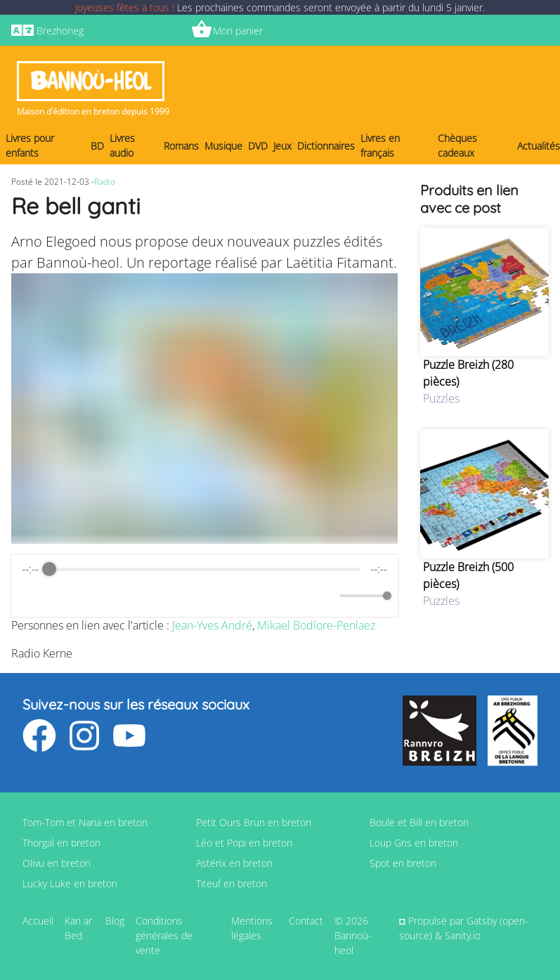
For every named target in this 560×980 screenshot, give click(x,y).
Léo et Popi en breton (244, 843)
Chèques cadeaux (457, 145)
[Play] (204, 596)
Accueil (38, 921)
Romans (181, 146)
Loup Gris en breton (414, 843)
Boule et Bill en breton (419, 822)
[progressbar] (204, 569)
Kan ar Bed (78, 928)
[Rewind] (174, 596)
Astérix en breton (234, 863)
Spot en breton (403, 863)
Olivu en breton (57, 863)
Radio (105, 182)
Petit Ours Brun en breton (254, 822)
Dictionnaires (326, 146)
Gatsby (482, 921)
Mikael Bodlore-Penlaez (316, 625)
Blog (115, 921)
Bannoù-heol (91, 81)
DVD (258, 146)
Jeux (282, 146)
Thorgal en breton (61, 843)
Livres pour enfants (30, 145)
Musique (223, 146)
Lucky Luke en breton (70, 883)
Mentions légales (252, 928)
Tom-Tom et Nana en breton (85, 822)
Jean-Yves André (212, 625)
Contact (306, 921)
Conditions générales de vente (164, 935)
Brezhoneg (60, 31)
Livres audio (122, 145)
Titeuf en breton (232, 883)
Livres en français (380, 145)
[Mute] (326, 596)
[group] (204, 586)
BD (97, 146)
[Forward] (235, 596)
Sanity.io (463, 935)
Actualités (539, 146)
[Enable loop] (31, 596)
